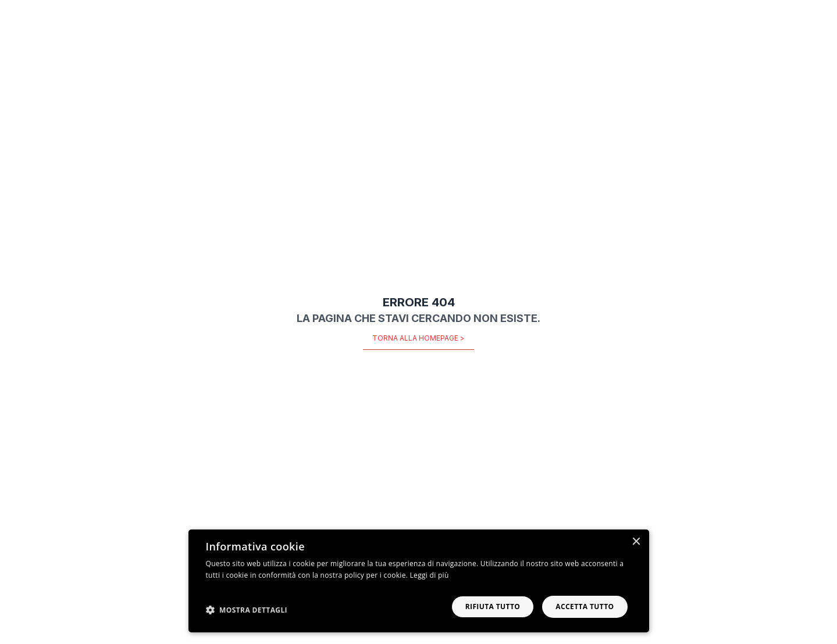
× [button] (636, 542)
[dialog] (419, 581)
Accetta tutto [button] (585, 607)
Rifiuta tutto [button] (493, 607)
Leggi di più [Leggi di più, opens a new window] (430, 575)
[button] (247, 610)
